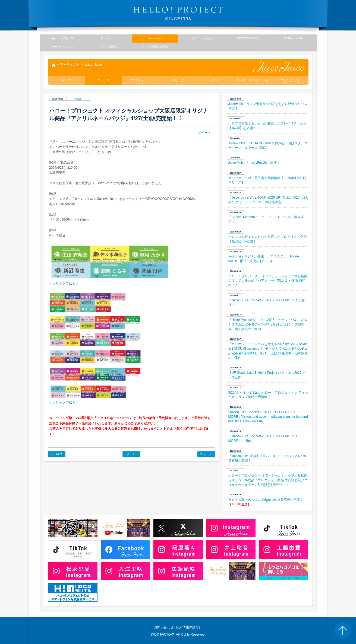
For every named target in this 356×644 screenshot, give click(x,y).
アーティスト (70, 65)
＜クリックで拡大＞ (64, 283)
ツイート (204, 133)
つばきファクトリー (201, 38)
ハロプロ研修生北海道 (155, 47)
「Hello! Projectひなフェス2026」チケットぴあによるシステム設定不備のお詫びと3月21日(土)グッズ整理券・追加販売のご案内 (268, 324)
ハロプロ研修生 (109, 47)
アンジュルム (109, 38)
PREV (58, 454)
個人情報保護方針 (189, 627)
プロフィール (141, 80)
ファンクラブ (290, 80)
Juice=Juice (93, 65)
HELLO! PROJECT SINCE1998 (178, 14)
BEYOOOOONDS (247, 38)
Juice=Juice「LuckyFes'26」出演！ (254, 163)
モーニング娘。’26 (63, 38)
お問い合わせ (164, 627)
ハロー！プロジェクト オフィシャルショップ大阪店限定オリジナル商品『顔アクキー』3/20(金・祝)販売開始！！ (268, 281)
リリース (178, 80)
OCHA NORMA (293, 38)
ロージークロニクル (63, 47)
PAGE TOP (342, 630)
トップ (53, 66)
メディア (215, 80)
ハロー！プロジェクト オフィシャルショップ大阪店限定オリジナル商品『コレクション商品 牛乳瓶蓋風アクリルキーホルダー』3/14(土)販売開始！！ (268, 480)
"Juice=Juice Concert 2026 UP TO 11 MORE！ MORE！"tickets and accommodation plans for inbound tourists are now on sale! (268, 417)
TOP (133, 454)
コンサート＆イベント (252, 80)
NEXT (204, 454)
